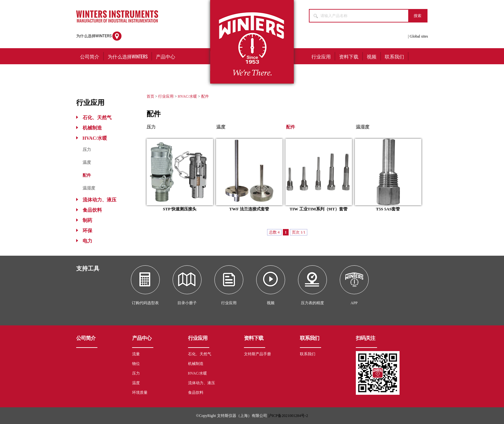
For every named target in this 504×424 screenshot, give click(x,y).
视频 (372, 56)
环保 (87, 231)
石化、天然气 (97, 118)
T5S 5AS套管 (388, 209)
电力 (87, 241)
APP (354, 303)
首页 (150, 96)
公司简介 (90, 56)
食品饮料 (92, 210)
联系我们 (394, 56)
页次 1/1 (299, 232)
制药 (87, 220)
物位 (136, 364)
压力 (87, 150)
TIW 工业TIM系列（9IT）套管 (319, 209)
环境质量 (140, 393)
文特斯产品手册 (257, 354)
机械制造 (92, 128)
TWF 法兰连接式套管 (249, 209)
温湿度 (89, 188)
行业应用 (321, 56)
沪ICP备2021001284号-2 (288, 416)
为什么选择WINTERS (99, 36)
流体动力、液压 (99, 200)
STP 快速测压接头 (180, 209)
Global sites (419, 36)
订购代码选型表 (145, 303)
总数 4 (274, 232)
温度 (87, 162)
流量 (136, 354)
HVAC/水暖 (95, 138)
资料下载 (349, 56)
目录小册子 (187, 303)
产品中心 (166, 56)
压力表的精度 (312, 303)
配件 (87, 175)
